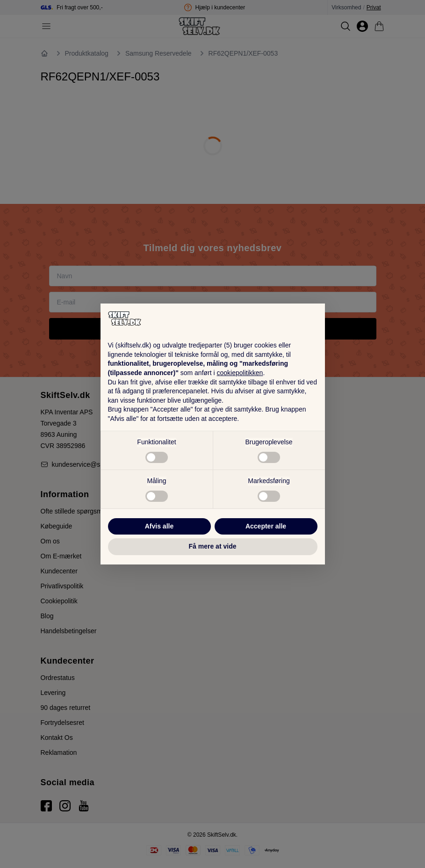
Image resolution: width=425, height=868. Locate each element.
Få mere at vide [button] (213, 546)
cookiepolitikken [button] (240, 373)
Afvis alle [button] (159, 526)
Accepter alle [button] (266, 526)
